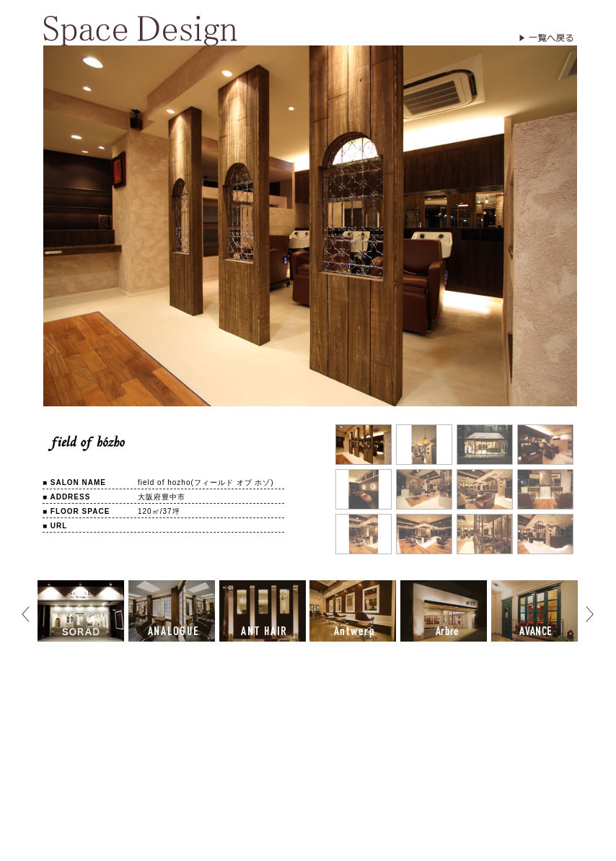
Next (589, 614)
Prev (25, 614)
